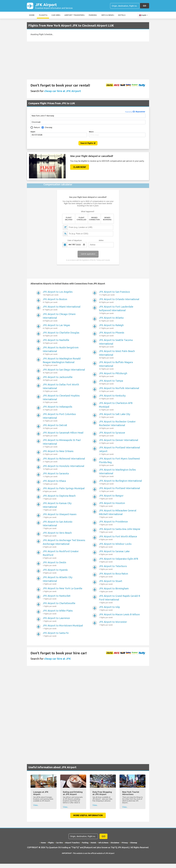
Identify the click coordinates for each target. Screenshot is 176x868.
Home (32, 15)
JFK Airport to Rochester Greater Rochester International (121, 425)
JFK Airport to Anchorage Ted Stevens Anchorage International (64, 544)
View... (36, 805)
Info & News (107, 15)
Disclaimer (115, 843)
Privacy (125, 843)
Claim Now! (80, 167)
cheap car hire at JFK (57, 659)
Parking (93, 15)
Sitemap (134, 843)
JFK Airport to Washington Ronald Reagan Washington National (64, 362)
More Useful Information (88, 815)
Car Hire (56, 15)
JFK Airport (54, 6)
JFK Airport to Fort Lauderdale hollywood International (121, 310)
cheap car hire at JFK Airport (63, 91)
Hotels (122, 15)
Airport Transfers (74, 15)
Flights (43, 15)
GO (145, 6)
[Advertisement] (88, 60)
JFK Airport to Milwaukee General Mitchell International (121, 514)
